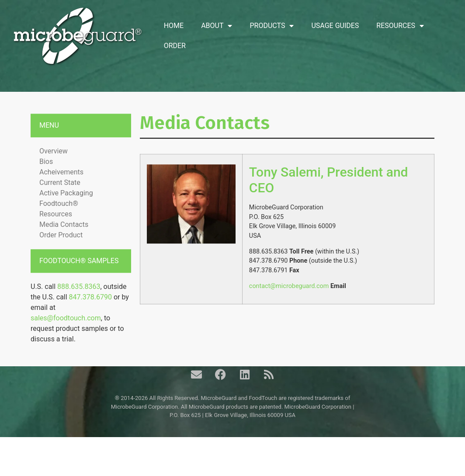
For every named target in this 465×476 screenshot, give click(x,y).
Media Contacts (64, 238)
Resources (400, 26)
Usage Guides (335, 26)
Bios (46, 175)
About (217, 26)
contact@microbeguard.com (289, 300)
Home (174, 26)
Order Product (61, 248)
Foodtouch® (59, 217)
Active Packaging (66, 207)
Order (175, 46)
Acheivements (61, 186)
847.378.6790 (90, 311)
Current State (60, 196)
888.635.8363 (79, 300)
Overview (54, 165)
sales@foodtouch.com (66, 332)
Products (272, 26)
